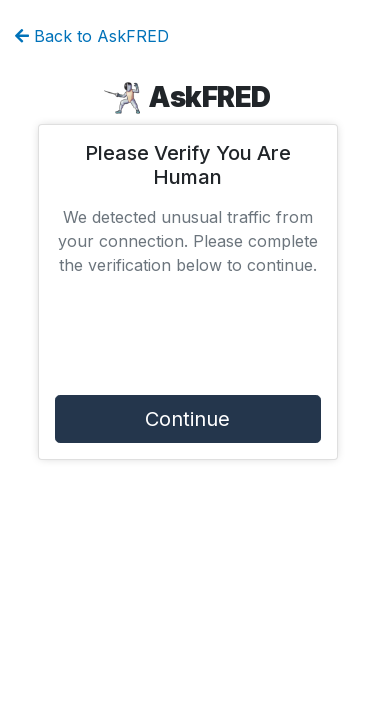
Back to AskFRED (92, 36)
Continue (187, 419)
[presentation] (188, 340)
